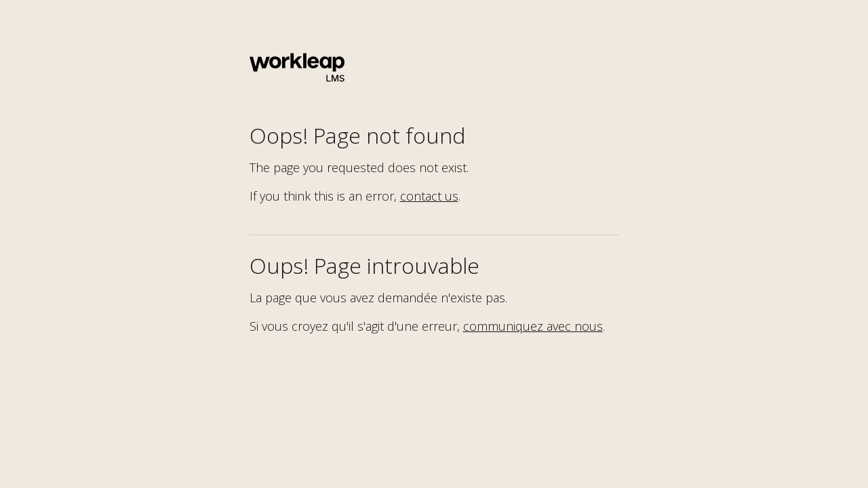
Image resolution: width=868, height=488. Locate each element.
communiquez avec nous (533, 326)
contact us (429, 196)
